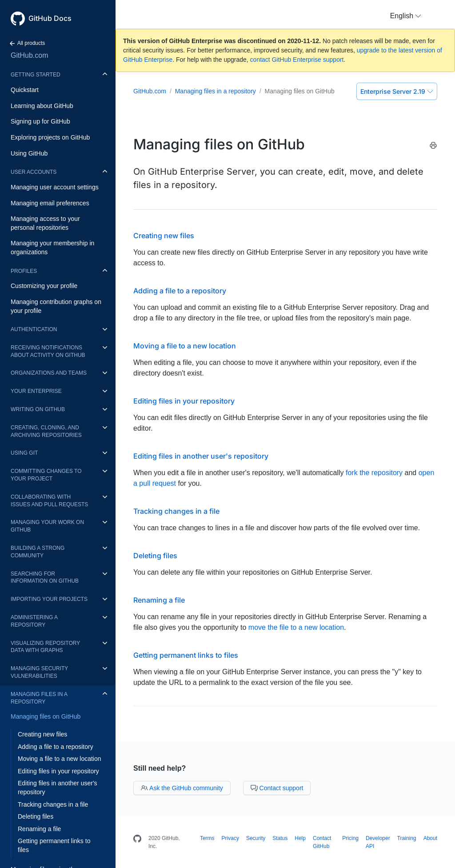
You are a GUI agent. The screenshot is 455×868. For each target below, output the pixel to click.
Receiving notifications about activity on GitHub (48, 351)
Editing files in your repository (58, 771)
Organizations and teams (49, 373)
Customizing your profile (44, 286)
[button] (406, 16)
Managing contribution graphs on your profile (56, 306)
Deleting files (36, 816)
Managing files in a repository (39, 698)
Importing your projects (49, 599)
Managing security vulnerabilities (39, 672)
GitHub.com (29, 55)
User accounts (34, 172)
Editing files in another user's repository (58, 788)
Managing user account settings (55, 187)
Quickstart (25, 90)
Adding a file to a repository (56, 747)
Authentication (34, 329)
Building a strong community (38, 552)
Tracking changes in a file (53, 804)
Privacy (230, 838)
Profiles (24, 271)
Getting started (36, 75)
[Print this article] (433, 147)
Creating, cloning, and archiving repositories (46, 431)
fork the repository (374, 473)
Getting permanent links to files (54, 845)
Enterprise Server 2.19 (397, 91)
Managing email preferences (50, 203)
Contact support (277, 788)
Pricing (350, 838)
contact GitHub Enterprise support (297, 60)
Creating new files (42, 734)
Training (407, 838)
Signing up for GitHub (40, 121)
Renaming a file (39, 829)
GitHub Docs (50, 18)
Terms (207, 838)
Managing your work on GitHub (47, 526)
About (430, 838)
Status (280, 838)
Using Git (24, 453)
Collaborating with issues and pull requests (49, 501)
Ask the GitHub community (182, 788)
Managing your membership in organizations (52, 248)
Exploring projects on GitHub (50, 137)
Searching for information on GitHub (45, 578)
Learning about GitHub (42, 106)
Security (256, 838)
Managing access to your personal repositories (45, 223)
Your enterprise (36, 391)
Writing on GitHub (38, 409)
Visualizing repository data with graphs (45, 647)
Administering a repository (34, 621)
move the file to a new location (296, 627)
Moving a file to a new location (60, 759)
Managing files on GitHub (46, 716)
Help (300, 838)
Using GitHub (29, 153)
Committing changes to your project (46, 475)
